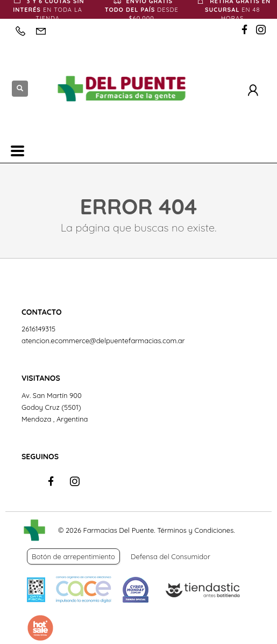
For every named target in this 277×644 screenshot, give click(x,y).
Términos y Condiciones (195, 530)
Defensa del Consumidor (171, 556)
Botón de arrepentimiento (73, 556)
